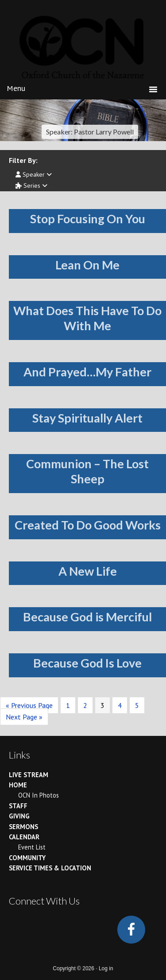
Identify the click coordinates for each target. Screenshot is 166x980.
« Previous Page (29, 705)
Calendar (24, 837)
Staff (18, 806)
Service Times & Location (50, 868)
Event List (32, 847)
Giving (19, 816)
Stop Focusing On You (88, 219)
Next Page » (24, 717)
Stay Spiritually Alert (87, 418)
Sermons (23, 827)
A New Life (88, 571)
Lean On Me (87, 265)
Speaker (34, 174)
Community (27, 858)
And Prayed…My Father (87, 372)
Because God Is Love (87, 663)
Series (31, 186)
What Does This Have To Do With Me (87, 318)
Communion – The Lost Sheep (87, 471)
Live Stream (29, 775)
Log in (106, 968)
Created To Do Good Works (88, 525)
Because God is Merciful (87, 617)
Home (18, 785)
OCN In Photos (39, 795)
